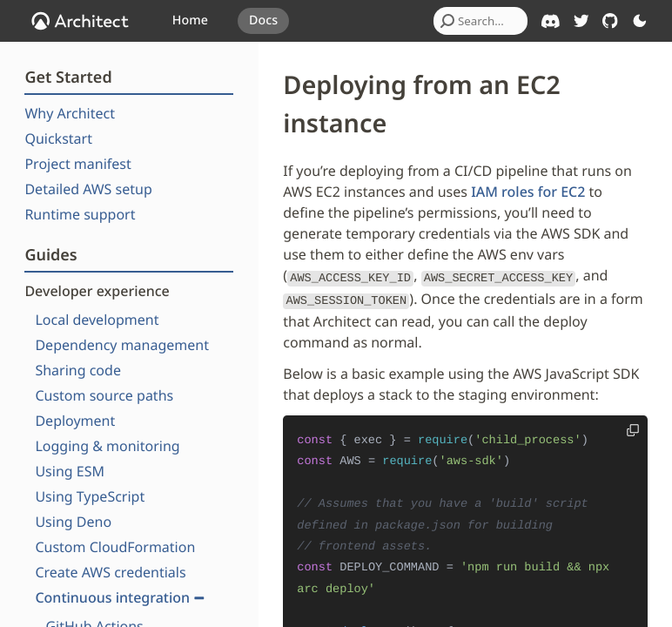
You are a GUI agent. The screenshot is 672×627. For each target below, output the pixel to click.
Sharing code (78, 370)
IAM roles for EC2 (528, 192)
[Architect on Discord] (551, 21)
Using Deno (73, 522)
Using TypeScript (90, 496)
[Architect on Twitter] (581, 21)
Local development (97, 320)
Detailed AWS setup (88, 189)
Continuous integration (120, 597)
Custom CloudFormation (115, 547)
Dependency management (122, 345)
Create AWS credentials (110, 572)
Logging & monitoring (107, 446)
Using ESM (70, 471)
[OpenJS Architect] (80, 21)
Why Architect (70, 113)
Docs (263, 20)
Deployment (75, 421)
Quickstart (58, 138)
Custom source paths (104, 395)
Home (190, 20)
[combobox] (480, 21)
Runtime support (80, 214)
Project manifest (77, 164)
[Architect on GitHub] (610, 21)
